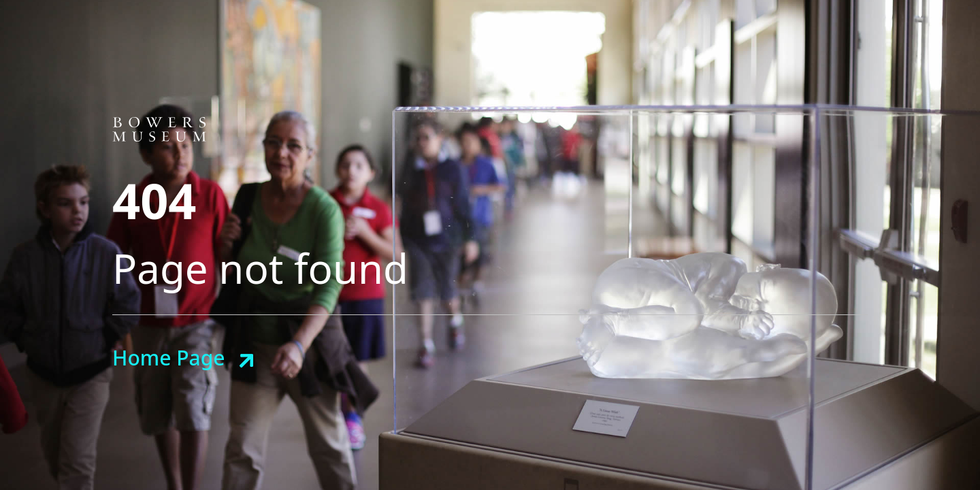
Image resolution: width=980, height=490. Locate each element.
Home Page (168, 358)
